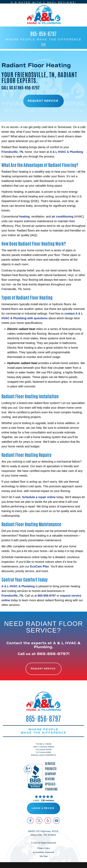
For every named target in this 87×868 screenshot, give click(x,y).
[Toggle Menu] (43, 45)
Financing (51, 789)
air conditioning (63, 216)
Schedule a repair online (39, 497)
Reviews (50, 779)
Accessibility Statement (43, 852)
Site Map (43, 856)
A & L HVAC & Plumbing (66, 152)
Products (51, 769)
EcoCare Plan (39, 566)
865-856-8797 (43, 33)
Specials (50, 784)
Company (50, 774)
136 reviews (48, 800)
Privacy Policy (43, 848)
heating (24, 216)
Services (50, 763)
